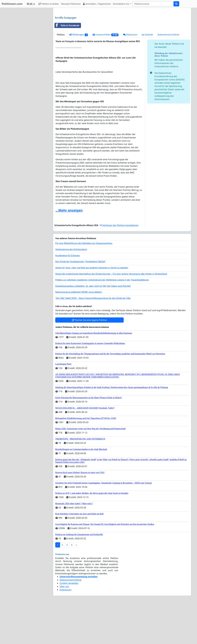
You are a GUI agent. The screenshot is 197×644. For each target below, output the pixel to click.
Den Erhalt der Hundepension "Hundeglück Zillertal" (80, 300)
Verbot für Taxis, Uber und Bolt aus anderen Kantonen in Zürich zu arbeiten (92, 306)
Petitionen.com (12, 4)
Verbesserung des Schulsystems (71, 288)
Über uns (64, 625)
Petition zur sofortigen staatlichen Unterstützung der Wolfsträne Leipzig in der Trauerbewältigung (102, 318)
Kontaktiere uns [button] (121, 4)
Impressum (66, 628)
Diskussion (130, 73)
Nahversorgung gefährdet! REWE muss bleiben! (79, 330)
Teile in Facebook (67, 64)
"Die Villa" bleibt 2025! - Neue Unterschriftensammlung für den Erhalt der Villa (93, 336)
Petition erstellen (49, 4)
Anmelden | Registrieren (97, 4)
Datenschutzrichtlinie (168, 73)
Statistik (147, 73)
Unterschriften (106, 73)
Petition (61, 73)
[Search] (153, 4)
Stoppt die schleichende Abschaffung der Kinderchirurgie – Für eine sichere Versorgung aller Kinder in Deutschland (111, 312)
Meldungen (79, 73)
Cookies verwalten (69, 621)
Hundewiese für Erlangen (68, 294)
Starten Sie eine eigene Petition (90, 358)
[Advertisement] (122, 31)
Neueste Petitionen (71, 4)
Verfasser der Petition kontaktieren (119, 264)
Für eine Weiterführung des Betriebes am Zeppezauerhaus (84, 282)
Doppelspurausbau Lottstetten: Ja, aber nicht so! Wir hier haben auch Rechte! (93, 324)
